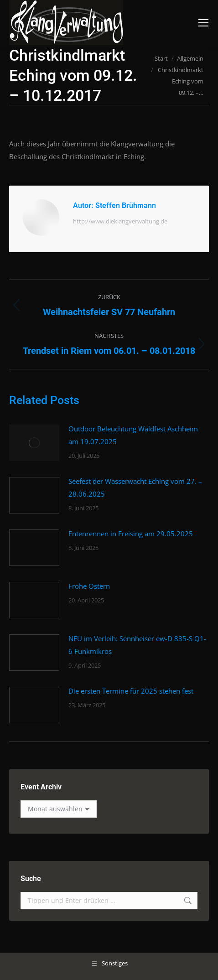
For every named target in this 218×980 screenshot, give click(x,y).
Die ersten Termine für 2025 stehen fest (131, 691)
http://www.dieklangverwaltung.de (120, 221)
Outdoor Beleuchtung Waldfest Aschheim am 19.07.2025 (133, 435)
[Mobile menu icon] (203, 23)
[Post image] (34, 443)
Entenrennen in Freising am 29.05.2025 (131, 534)
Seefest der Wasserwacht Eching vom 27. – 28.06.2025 (135, 487)
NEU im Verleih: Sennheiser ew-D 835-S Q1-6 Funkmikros (137, 645)
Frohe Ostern (89, 586)
